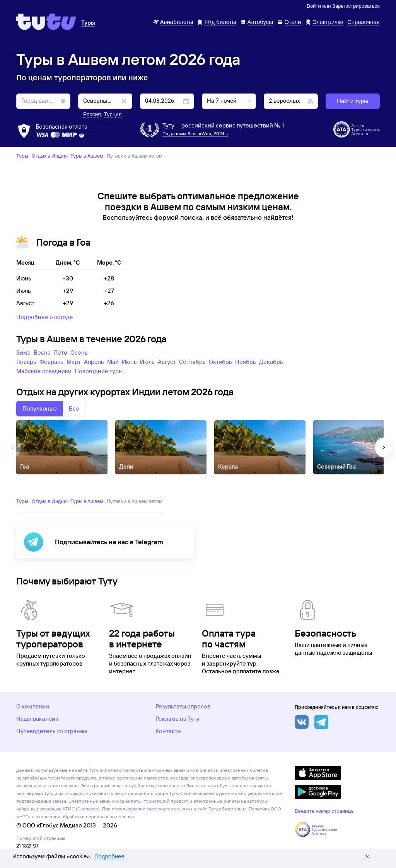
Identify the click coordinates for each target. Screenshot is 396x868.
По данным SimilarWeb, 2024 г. (195, 133)
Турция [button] (113, 114)
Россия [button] (92, 114)
